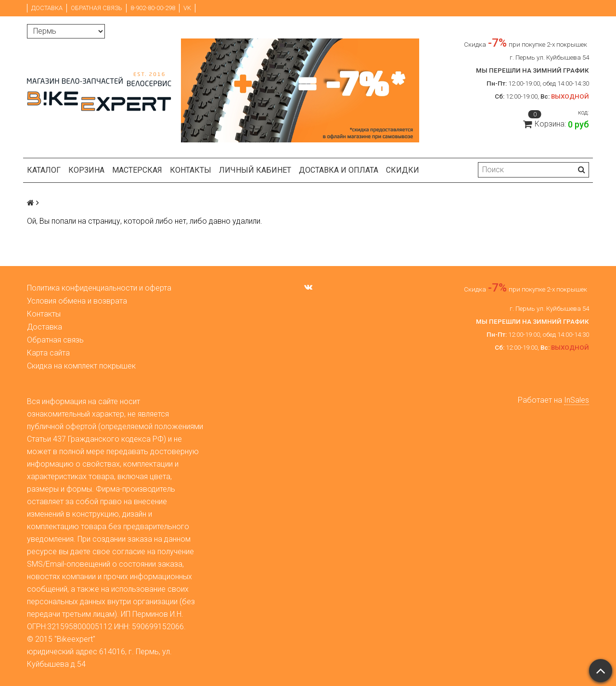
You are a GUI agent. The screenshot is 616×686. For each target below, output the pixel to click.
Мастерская (137, 170)
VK (187, 8)
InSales (577, 400)
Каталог (44, 170)
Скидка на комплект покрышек (81, 366)
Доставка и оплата (339, 170)
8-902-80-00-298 (153, 8)
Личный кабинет (255, 170)
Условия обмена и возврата (77, 301)
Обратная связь (96, 8)
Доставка (47, 8)
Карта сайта (48, 353)
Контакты (191, 170)
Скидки (403, 170)
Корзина (86, 170)
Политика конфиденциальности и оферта (99, 288)
